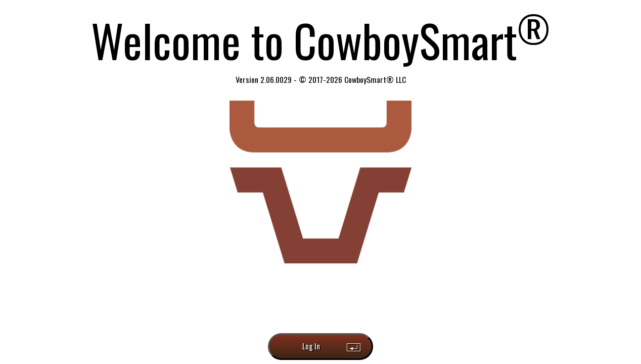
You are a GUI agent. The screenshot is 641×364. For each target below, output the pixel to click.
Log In (311, 346)
